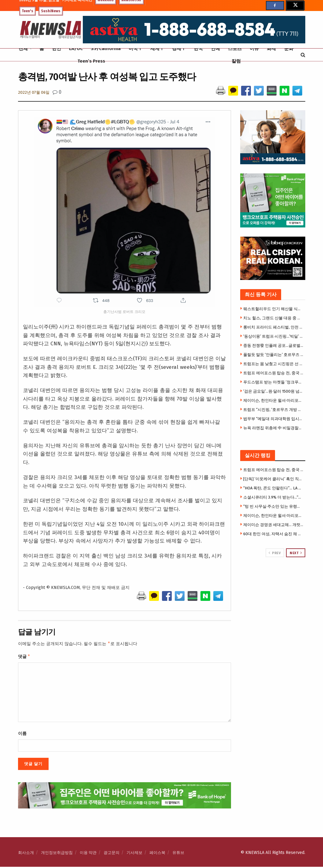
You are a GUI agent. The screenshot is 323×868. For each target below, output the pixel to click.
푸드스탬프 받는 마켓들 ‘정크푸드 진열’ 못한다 (273, 382)
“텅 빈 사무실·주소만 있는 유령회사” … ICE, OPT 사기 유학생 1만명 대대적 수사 (273, 506)
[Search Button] (303, 55)
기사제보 (134, 854)
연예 (215, 49)
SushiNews (51, 11)
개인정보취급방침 (57, 854)
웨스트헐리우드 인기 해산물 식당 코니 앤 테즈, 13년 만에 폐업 (273, 309)
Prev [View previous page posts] (275, 553)
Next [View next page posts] (296, 553)
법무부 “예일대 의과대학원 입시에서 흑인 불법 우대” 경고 (273, 419)
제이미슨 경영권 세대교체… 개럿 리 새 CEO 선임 (273, 525)
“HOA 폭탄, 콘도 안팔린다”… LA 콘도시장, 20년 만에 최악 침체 (273, 488)
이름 (22, 735)
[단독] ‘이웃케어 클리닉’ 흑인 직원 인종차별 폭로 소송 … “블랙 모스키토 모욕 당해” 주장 (273, 479)
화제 (271, 49)
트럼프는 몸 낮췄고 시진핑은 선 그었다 (273, 364)
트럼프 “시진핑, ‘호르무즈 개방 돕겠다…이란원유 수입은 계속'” (273, 410)
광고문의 (112, 854)
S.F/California (106, 49)
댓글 (24, 657)
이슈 (254, 49)
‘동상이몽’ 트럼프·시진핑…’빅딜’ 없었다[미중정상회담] (273, 336)
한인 (57, 49)
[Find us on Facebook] (275, 5)
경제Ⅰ (179, 49)
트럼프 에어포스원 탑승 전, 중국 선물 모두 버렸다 (273, 373)
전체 (23, 49)
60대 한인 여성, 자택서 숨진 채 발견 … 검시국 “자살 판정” (273, 534)
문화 (289, 49)
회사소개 (26, 854)
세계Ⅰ (157, 49)
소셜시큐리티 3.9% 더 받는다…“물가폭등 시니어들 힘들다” (273, 497)
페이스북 (157, 854)
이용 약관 (88, 854)
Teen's (28, 11)
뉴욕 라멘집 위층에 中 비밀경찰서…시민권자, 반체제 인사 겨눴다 (273, 428)
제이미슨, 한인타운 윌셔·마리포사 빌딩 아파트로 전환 (273, 400)
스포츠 (235, 49)
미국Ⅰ (136, 49)
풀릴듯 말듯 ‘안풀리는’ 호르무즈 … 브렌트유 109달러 (273, 355)
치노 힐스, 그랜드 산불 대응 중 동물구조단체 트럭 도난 (273, 318)
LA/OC (76, 49)
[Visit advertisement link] (273, 580)
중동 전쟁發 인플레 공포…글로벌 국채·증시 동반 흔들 (273, 345)
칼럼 (236, 61)
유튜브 (178, 854)
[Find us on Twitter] (295, 5)
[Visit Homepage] (50, 30)
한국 (198, 49)
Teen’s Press (91, 61)
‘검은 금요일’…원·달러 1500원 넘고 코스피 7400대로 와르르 (273, 391)
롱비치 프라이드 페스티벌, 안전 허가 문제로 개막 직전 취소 (273, 327)
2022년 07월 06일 (34, 92)
